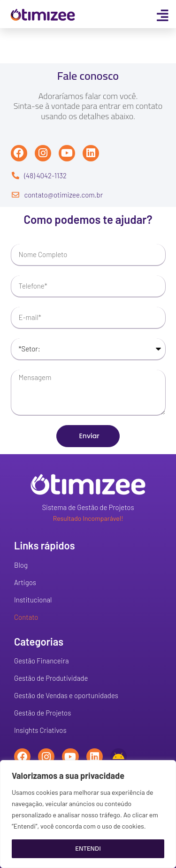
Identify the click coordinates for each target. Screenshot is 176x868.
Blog (21, 565)
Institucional (33, 600)
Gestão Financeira (42, 661)
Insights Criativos (40, 730)
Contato (26, 617)
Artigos (25, 582)
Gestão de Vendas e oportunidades (66, 695)
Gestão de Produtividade (51, 678)
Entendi (88, 848)
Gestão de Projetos (42, 713)
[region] (88, 814)
